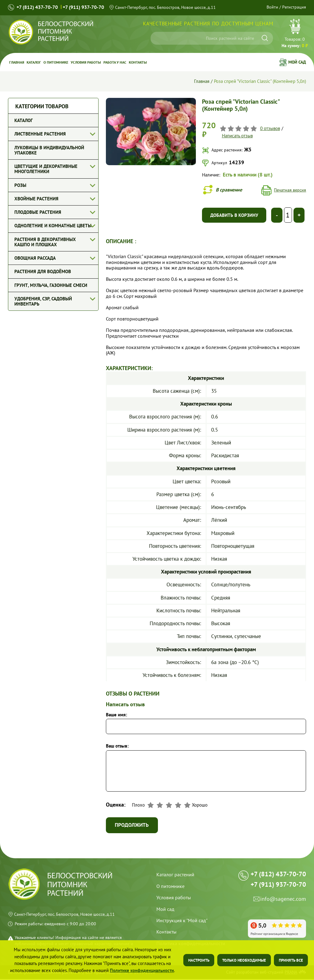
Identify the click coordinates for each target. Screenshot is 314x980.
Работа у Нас (115, 62)
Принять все (291, 960)
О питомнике (56, 62)
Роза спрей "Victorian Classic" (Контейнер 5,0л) (260, 81)
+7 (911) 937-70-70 (83, 7)
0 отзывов (270, 128)
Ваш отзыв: (117, 746)
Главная (17, 62)
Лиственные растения (40, 134)
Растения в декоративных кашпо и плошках (45, 242)
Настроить (199, 960)
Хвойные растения (36, 199)
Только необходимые (244, 960)
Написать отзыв (237, 136)
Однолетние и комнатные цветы (53, 226)
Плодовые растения (38, 212)
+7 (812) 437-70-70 (37, 7)
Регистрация (294, 7)
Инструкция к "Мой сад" (182, 921)
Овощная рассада (35, 258)
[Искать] (265, 38)
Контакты (138, 62)
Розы (20, 185)
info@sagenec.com (283, 904)
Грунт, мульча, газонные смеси (51, 285)
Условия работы (86, 62)
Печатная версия (290, 190)
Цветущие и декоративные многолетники (46, 169)
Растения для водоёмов (43, 271)
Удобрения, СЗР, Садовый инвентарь (43, 301)
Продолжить (133, 826)
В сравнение (230, 190)
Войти (273, 7)
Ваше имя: (116, 715)
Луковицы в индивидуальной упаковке (49, 150)
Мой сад (297, 62)
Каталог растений (175, 875)
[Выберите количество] (288, 216)
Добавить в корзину (234, 215)
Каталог (34, 62)
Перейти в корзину (295, 34)
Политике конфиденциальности (142, 970)
